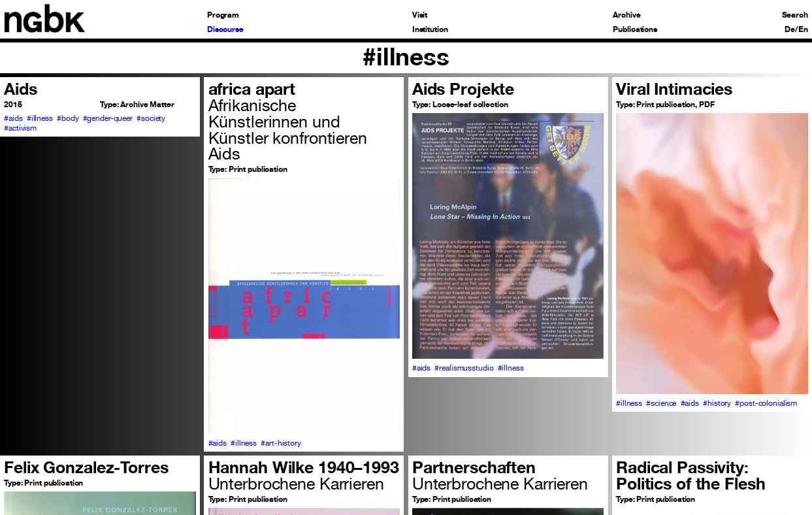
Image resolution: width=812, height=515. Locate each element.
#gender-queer (108, 118)
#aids (13, 118)
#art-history (281, 443)
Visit (420, 15)
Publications (635, 29)
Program (223, 15)
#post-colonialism (766, 403)
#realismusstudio (464, 368)
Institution (430, 29)
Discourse (225, 29)
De (790, 29)
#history (717, 403)
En (803, 29)
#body (68, 118)
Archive (626, 15)
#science (661, 403)
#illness (40, 118)
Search (795, 15)
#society (151, 118)
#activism (20, 128)
